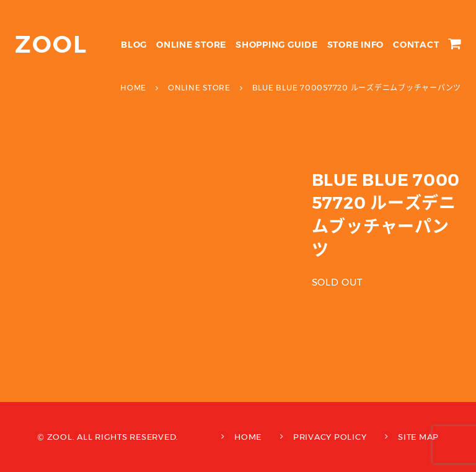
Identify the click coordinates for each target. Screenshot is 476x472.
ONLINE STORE (191, 45)
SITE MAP (418, 437)
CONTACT (416, 45)
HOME (248, 437)
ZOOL (51, 44)
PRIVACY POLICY (330, 437)
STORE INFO (356, 45)
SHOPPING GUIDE (277, 45)
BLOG (134, 45)
